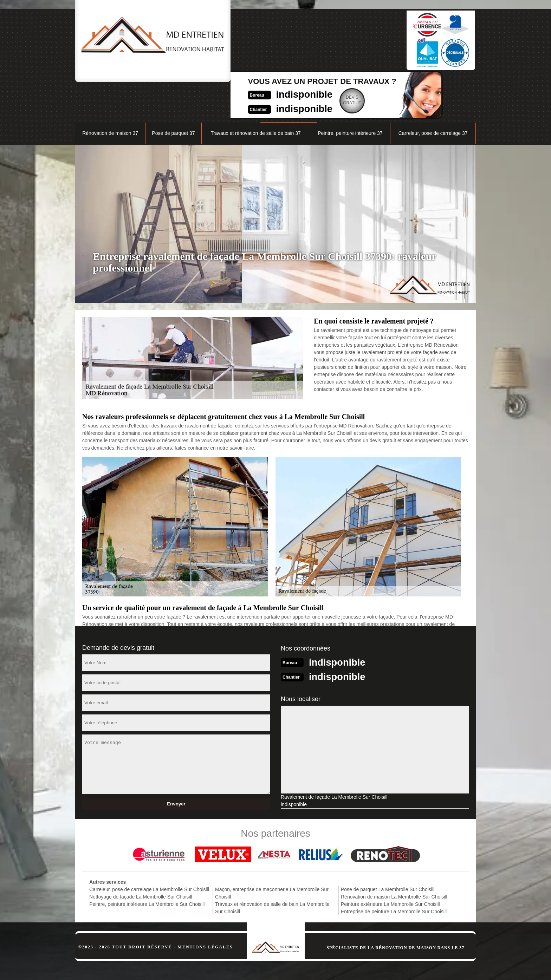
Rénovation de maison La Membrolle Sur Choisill (394, 860)
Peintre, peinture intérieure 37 (350, 97)
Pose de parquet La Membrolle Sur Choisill (388, 852)
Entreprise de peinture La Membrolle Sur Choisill (394, 875)
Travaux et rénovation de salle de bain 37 (255, 97)
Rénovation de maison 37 (110, 97)
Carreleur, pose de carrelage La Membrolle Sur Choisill (149, 852)
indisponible (260, 37)
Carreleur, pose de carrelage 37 (433, 97)
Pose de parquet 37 (173, 97)
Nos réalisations (397, 80)
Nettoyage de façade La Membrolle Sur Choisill (141, 860)
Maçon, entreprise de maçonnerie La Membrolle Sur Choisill (272, 856)
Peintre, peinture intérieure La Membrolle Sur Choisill (147, 867)
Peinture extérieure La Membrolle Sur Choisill (390, 867)
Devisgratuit (311, 44)
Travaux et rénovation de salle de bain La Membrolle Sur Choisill (272, 871)
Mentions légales (205, 910)
